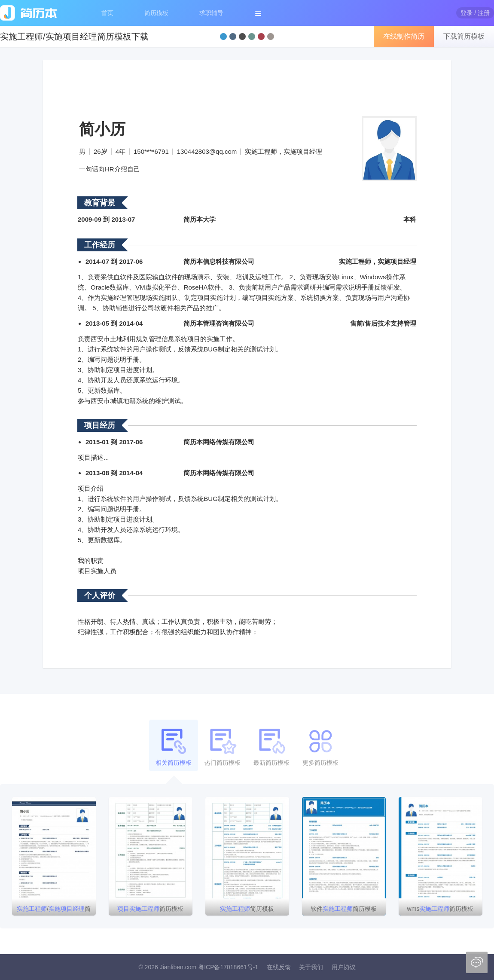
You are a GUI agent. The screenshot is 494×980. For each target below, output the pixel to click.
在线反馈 (279, 967)
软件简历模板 (344, 909)
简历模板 (156, 13)
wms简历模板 (441, 909)
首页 (107, 13)
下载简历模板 (464, 36)
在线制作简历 (404, 36)
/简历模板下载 (54, 910)
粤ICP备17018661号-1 (228, 967)
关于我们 (311, 967)
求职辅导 (211, 13)
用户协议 (344, 967)
